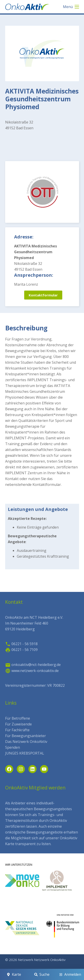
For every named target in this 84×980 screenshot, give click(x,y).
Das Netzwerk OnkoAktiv (26, 742)
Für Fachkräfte (17, 730)
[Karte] (14, 974)
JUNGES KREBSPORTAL (25, 753)
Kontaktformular (43, 295)
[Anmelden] (70, 974)
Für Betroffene (18, 718)
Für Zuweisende (18, 724)
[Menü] (71, 7)
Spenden (13, 747)
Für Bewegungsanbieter (26, 736)
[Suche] (42, 974)
